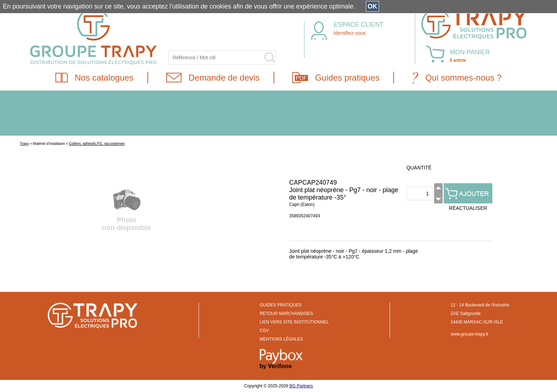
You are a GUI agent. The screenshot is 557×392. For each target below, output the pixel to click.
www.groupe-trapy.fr (470, 334)
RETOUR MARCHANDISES (286, 314)
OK (372, 6)
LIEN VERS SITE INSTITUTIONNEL (294, 322)
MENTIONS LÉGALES (281, 339)
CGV (264, 331)
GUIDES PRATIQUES (281, 305)
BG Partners (301, 386)
